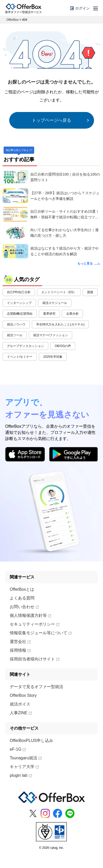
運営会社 (20, 642)
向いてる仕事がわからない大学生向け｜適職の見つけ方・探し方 (64, 233)
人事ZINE (21, 713)
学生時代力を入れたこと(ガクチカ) (60, 324)
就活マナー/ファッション (50, 335)
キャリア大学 (24, 767)
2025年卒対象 (53, 357)
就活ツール (15, 335)
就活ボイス (20, 704)
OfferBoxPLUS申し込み (31, 741)
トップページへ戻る (51, 120)
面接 (90, 292)
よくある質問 (22, 598)
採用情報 (20, 650)
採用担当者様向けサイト (35, 659)
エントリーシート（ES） (59, 292)
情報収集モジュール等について (41, 633)
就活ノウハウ (16, 324)
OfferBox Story (23, 695)
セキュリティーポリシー (35, 624)
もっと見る (85, 263)
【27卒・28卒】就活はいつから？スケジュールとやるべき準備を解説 (65, 196)
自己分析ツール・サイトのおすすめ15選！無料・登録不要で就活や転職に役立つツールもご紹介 (65, 215)
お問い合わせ (24, 607)
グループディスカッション (25, 346)
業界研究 (49, 314)
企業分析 (72, 314)
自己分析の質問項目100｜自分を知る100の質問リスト (65, 177)
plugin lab (21, 775)
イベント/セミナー (20, 357)
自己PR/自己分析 (19, 292)
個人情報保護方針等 (30, 615)
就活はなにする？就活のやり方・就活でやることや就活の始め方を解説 (64, 251)
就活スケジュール (55, 303)
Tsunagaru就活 (26, 758)
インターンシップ (19, 303)
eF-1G (18, 749)
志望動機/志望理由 (20, 314)
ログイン (80, 8)
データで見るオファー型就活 (36, 687)
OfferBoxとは (22, 589)
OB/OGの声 (63, 346)
